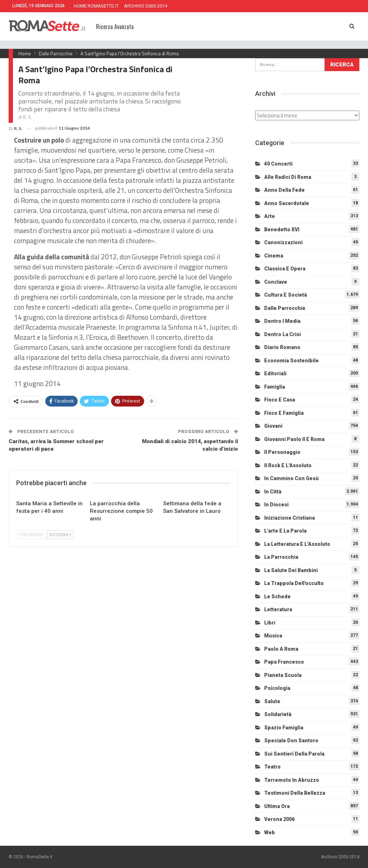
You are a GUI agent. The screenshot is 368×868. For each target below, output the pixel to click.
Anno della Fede (284, 190)
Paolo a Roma (281, 649)
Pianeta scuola (283, 675)
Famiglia (275, 387)
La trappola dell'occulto (294, 583)
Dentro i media (282, 321)
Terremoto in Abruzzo (292, 780)
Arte (270, 216)
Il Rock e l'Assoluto (288, 465)
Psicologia (277, 688)
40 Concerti (278, 164)
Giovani (273, 426)
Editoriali (275, 373)
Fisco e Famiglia (284, 413)
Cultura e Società (286, 295)
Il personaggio (282, 452)
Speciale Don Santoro (291, 741)
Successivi (60, 535)
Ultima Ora (277, 806)
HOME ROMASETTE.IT (96, 6)
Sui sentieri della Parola (294, 754)
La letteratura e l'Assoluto (297, 544)
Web (270, 832)
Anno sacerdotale (287, 203)
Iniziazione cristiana (289, 518)
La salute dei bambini (291, 570)
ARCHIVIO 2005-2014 (146, 6)
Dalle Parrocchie (285, 308)
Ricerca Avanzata (115, 27)
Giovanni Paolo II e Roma (294, 439)
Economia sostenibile (291, 361)
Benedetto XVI (282, 229)
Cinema (274, 256)
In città (273, 492)
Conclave (276, 282)
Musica (273, 636)
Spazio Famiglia (284, 728)
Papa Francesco (284, 662)
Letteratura (278, 609)
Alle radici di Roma (288, 177)
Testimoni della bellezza (295, 793)
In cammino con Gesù (291, 478)
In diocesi (276, 505)
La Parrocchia (281, 557)
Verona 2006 (279, 819)
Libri (270, 623)
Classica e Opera (285, 269)
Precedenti (31, 535)
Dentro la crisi (282, 334)
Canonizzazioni (283, 242)
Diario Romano (282, 347)
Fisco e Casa (280, 400)
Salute (272, 701)
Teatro (272, 767)
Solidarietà (278, 714)
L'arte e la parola (285, 531)
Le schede (277, 597)
